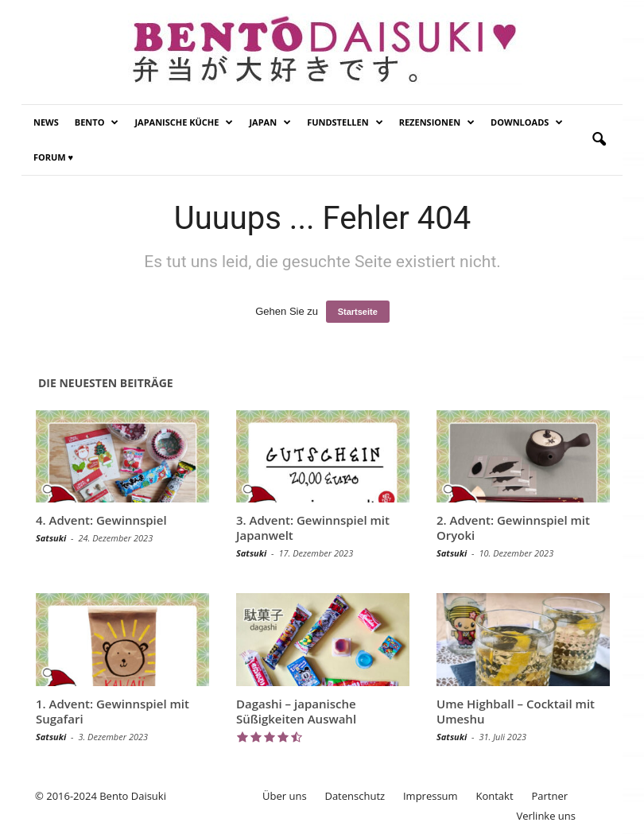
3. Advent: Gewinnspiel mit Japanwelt (313, 528)
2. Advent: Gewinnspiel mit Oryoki (513, 528)
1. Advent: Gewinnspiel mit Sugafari (113, 711)
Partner (549, 796)
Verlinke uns (546, 816)
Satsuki (51, 538)
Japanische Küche (184, 122)
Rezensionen (437, 122)
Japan (270, 122)
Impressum (431, 796)
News (46, 122)
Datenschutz (355, 796)
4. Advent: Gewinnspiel (101, 520)
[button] (599, 140)
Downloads (527, 122)
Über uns (285, 796)
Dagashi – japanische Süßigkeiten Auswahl (296, 711)
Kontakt (494, 796)
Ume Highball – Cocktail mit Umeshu (516, 711)
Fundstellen (345, 122)
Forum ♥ (53, 157)
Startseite (358, 312)
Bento (97, 122)
